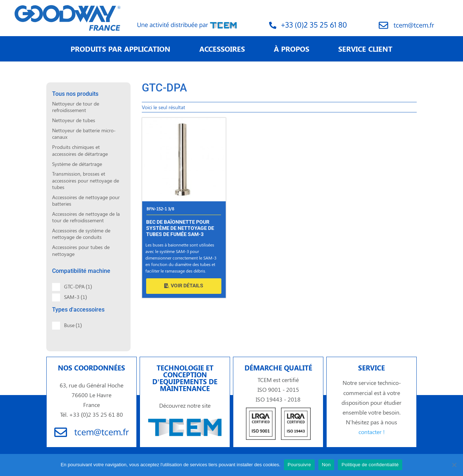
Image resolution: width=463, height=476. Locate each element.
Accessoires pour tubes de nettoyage (81, 250)
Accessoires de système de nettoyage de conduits (81, 234)
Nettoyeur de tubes (74, 120)
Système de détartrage (77, 164)
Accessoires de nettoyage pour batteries (86, 200)
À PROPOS (292, 49)
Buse (73, 325)
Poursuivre (299, 465)
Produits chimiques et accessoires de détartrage (80, 150)
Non (326, 465)
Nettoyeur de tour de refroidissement (76, 107)
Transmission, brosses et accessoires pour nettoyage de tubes (86, 180)
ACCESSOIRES (222, 49)
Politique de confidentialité (370, 465)
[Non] (454, 465)
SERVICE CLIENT (365, 49)
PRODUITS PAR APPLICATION (120, 49)
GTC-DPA (78, 286)
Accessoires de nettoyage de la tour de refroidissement (86, 217)
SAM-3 (75, 297)
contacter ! (372, 432)
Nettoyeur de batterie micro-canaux (84, 134)
